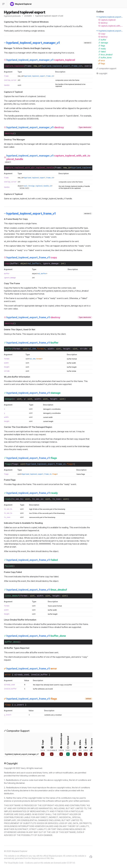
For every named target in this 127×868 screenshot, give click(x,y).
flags (15, 464)
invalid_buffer (39, 675)
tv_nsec (57, 499)
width (51, 349)
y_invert (19, 705)
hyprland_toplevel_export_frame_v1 (61, 66)
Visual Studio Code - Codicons (20, 863)
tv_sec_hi (17, 499)
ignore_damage (51, 264)
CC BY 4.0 (71, 863)
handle (7, 85)
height (67, 349)
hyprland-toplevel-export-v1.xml (49, 16)
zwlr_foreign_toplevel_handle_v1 (38, 186)
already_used (22, 675)
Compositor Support (17, 731)
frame (28, 66)
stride (83, 349)
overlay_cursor (10, 80)
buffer (14, 264)
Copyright (11, 763)
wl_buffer (34, 264)
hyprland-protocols (12, 16)
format (17, 349)
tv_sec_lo (38, 499)
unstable (28, 16)
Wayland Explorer (19, 851)
